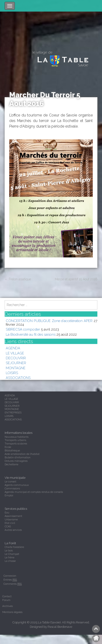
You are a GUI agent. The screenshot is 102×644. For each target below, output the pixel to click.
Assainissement (13, 516)
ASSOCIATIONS (18, 378)
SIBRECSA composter (23, 329)
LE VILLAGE (15, 353)
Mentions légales (12, 612)
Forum (6, 600)
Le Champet (12, 554)
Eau (7, 513)
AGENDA (13, 348)
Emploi (9, 495)
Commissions (12, 488)
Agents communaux (17, 485)
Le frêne (9, 557)
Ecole (8, 447)
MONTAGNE (16, 368)
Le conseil (10, 481)
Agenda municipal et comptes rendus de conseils (34, 492)
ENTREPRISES (13, 413)
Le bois (9, 550)
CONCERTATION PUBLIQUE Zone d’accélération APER (49, 321)
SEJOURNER (16, 363)
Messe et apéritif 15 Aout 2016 (76, 281)
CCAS (8, 526)
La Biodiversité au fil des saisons (31, 334)
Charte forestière (14, 547)
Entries (10, 580)
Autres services (13, 530)
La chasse (10, 561)
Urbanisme (11, 519)
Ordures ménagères (16, 461)
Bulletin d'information (18, 457)
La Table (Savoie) (49, 622)
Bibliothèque (12, 450)
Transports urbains (15, 440)
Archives (8, 606)
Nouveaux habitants (17, 437)
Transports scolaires (16, 444)
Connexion (10, 576)
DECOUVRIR (16, 358)
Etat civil (10, 523)
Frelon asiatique (18, 279)
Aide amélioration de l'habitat (22, 454)
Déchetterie (11, 464)
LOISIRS (12, 373)
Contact (7, 596)
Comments (13, 584)
